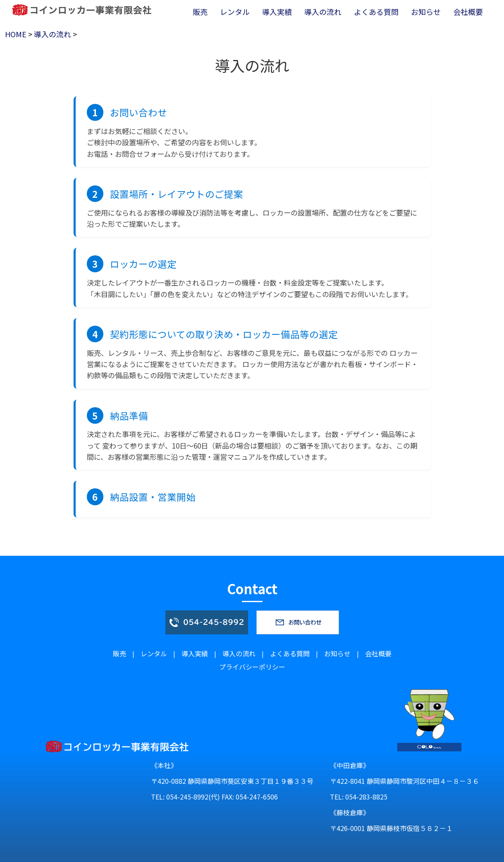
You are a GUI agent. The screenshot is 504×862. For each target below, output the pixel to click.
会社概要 (378, 653)
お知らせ (337, 653)
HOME (16, 34)
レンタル (154, 653)
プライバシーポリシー (252, 667)
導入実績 (195, 653)
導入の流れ (53, 34)
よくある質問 (290, 653)
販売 (119, 653)
